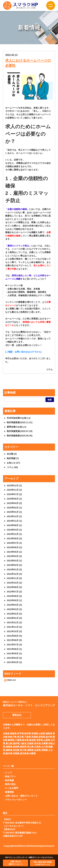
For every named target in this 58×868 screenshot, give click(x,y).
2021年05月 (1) (14, 653)
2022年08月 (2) (14, 587)
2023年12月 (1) (14, 534)
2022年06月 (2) (14, 596)
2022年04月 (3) (14, 605)
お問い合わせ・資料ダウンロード (21, 796)
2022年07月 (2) (14, 592)
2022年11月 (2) (14, 578)
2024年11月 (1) (14, 521)
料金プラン (11, 776)
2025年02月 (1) (14, 508)
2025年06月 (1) (14, 499)
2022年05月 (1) (14, 600)
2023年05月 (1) (14, 552)
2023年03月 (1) (14, 561)
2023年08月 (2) (14, 538)
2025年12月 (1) (14, 486)
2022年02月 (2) (14, 614)
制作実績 (9, 780)
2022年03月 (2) (14, 609)
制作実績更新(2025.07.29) (20, 431)
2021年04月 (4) (14, 658)
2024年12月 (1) (14, 516)
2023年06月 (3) (14, 547)
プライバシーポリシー (16, 800)
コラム (49, 369)
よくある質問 (12, 788)
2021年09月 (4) (14, 636)
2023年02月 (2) (14, 565)
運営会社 (17, 715)
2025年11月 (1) (14, 490)
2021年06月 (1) (14, 649)
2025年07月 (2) (14, 494)
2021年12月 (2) (14, 622)
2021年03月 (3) (14, 662)
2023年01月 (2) (14, 570)
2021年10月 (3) (14, 631)
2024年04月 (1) (14, 530)
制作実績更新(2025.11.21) (20, 422)
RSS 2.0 (10, 680)
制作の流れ (11, 784)
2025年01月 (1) (14, 512)
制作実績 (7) (13, 458)
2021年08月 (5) (14, 640)
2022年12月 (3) (14, 574)
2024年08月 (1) (14, 525)
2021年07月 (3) (14, 645)
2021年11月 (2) (14, 627)
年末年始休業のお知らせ (19, 418)
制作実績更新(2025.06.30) (20, 436)
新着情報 (9, 792)
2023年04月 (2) (14, 556)
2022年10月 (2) (14, 583)
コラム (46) (12, 467)
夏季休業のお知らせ (17, 427)
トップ (8, 773)
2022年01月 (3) (14, 618)
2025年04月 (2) (14, 503)
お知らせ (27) (13, 463)
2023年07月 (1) (14, 543)
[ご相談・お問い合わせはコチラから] (23, 352)
